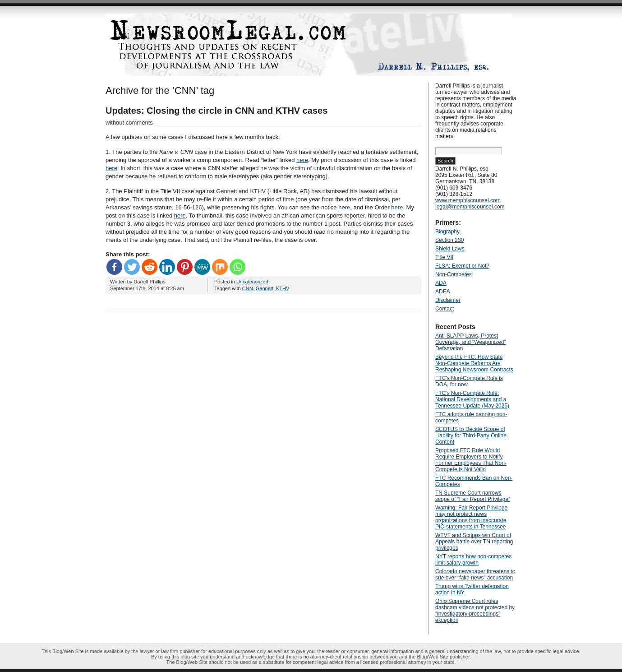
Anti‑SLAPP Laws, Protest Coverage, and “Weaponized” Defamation (471, 342)
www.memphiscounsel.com (468, 200)
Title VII (444, 257)
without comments (129, 123)
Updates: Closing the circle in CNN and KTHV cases (217, 111)
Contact (445, 309)
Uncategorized (252, 282)
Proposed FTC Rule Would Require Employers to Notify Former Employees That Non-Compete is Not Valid (471, 460)
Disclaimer (448, 300)
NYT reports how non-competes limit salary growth (473, 560)
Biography (447, 232)
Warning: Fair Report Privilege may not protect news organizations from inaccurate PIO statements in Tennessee (471, 517)
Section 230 (449, 240)
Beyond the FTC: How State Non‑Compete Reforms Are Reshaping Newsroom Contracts (474, 363)
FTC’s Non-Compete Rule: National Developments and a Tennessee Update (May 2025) (472, 399)
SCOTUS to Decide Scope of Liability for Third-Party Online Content (471, 436)
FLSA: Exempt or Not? (462, 266)
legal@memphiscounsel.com (470, 207)
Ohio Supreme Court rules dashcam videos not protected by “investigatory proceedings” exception (475, 611)
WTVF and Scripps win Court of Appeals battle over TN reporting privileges (474, 542)
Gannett (265, 288)
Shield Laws (450, 249)
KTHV (283, 288)
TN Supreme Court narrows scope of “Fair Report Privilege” (473, 496)
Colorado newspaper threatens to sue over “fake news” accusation (475, 575)
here (302, 160)
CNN (248, 288)
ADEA (443, 292)
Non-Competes (454, 274)
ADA (441, 283)
